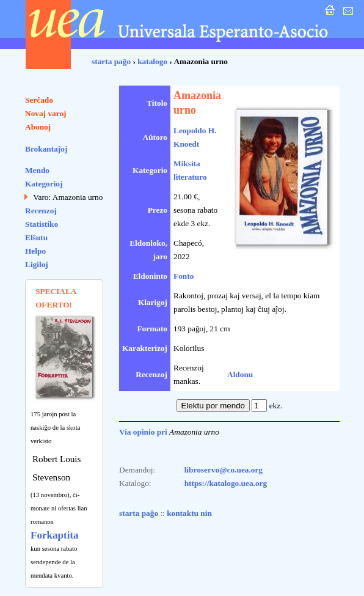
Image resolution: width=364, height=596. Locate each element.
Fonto (184, 276)
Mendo (37, 170)
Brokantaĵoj (46, 149)
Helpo (35, 251)
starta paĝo (111, 61)
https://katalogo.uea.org (226, 483)
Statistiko (42, 224)
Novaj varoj (46, 113)
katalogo (152, 61)
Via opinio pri (143, 432)
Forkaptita (55, 535)
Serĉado (39, 100)
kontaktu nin (189, 513)
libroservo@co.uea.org (224, 470)
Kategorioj (44, 184)
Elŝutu (36, 237)
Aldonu (240, 374)
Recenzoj (41, 211)
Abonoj (38, 127)
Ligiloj (37, 264)
